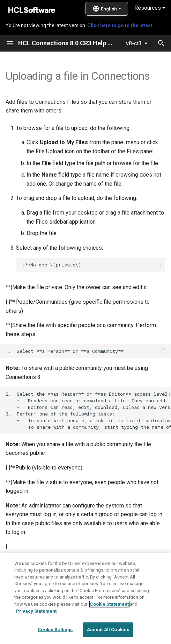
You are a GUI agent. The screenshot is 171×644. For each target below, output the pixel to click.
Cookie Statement (109, 621)
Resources (150, 8)
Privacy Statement (36, 628)
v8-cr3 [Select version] (134, 43)
